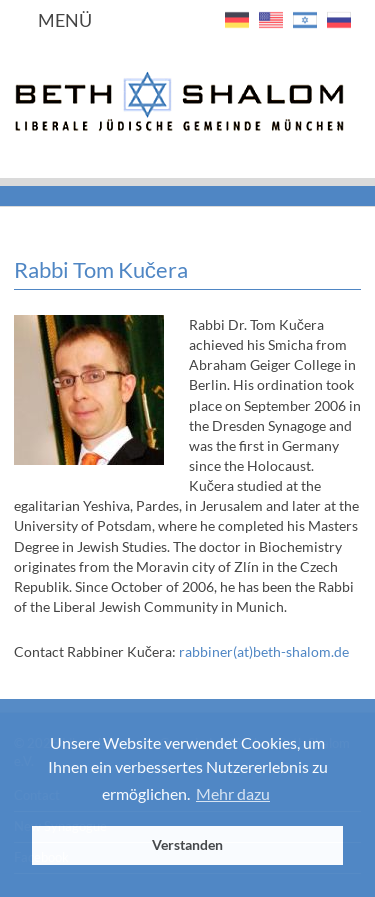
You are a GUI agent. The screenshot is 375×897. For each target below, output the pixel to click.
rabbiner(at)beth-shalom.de (264, 651)
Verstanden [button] (187, 844)
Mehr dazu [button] (233, 793)
